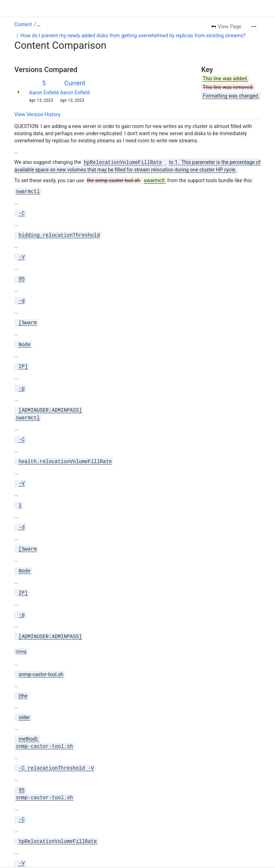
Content (23, 24)
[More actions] (254, 27)
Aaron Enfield (44, 93)
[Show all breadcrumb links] (39, 24)
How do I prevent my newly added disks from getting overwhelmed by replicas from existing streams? (133, 36)
